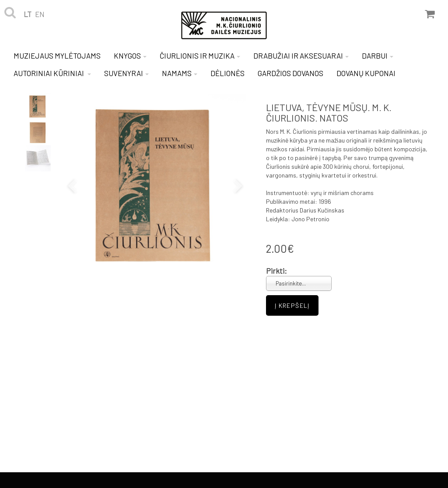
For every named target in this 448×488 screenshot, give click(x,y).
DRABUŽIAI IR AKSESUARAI (301, 56)
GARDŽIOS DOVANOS (290, 73)
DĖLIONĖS (227, 73)
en (40, 14)
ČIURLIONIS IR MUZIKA (200, 56)
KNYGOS (130, 56)
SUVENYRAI (126, 73)
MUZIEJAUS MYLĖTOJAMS (57, 56)
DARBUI (378, 56)
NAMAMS (180, 73)
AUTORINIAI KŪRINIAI (52, 73)
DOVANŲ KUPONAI (366, 73)
